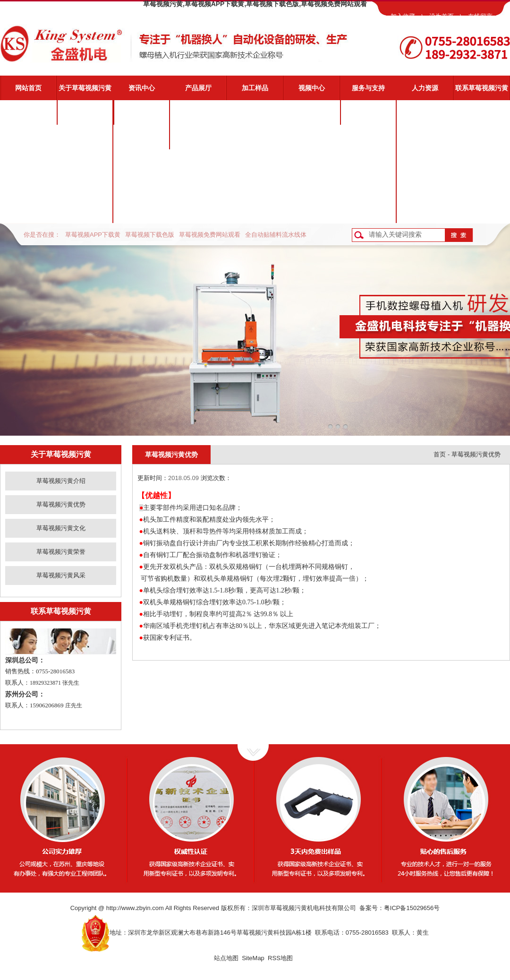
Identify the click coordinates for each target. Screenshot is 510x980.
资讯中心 (142, 88)
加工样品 (255, 88)
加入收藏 (403, 16)
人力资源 (425, 88)
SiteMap (253, 958)
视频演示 (368, 137)
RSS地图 (280, 958)
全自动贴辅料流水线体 (276, 235)
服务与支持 (368, 88)
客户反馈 (368, 211)
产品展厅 (198, 88)
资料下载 (368, 186)
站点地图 (226, 958)
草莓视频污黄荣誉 (85, 186)
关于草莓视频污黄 (85, 88)
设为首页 (442, 16)
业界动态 (142, 137)
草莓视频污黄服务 (368, 112)
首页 (440, 454)
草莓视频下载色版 (150, 235)
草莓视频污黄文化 (85, 162)
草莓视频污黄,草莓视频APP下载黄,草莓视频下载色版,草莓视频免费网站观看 (255, 4)
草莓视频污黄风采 (85, 211)
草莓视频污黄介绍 (85, 112)
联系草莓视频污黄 (482, 88)
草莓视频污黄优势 (85, 137)
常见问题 (368, 162)
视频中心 (312, 88)
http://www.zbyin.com (135, 908)
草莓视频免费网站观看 (210, 235)
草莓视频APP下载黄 (93, 235)
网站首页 (28, 88)
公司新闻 (142, 112)
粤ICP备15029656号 (412, 908)
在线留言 (480, 16)
